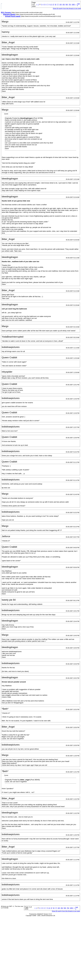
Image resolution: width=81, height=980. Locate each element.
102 (61, 4)
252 (64, 4)
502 (67, 4)
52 (56, 4)
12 (51, 4)
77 (58, 4)
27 (53, 4)
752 (70, 4)
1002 (73, 4)
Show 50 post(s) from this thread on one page (67, 8)
